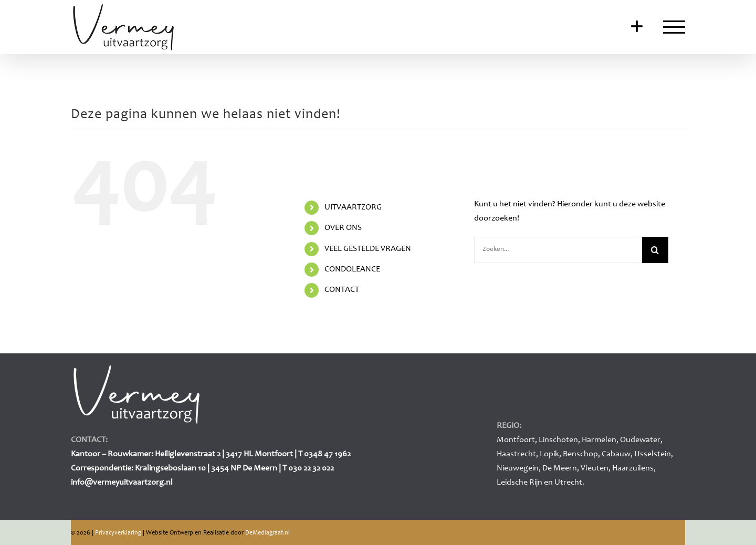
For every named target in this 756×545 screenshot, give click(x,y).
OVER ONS (343, 228)
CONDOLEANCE (352, 269)
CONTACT (342, 290)
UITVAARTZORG (353, 207)
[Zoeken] (655, 250)
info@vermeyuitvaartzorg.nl (122, 483)
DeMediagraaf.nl (267, 533)
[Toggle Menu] (674, 27)
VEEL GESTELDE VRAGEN (368, 249)
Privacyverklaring (118, 533)
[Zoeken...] (558, 250)
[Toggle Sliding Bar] (637, 27)
